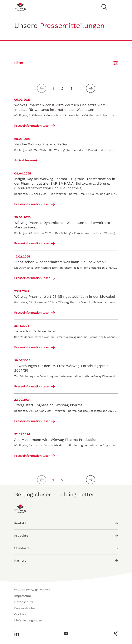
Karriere (66, 560)
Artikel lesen (24, 160)
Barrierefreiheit (26, 608)
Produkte (66, 536)
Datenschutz (24, 602)
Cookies (20, 614)
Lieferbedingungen (28, 620)
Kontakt (66, 523)
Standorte (66, 548)
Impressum (23, 596)
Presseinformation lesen (32, 126)
